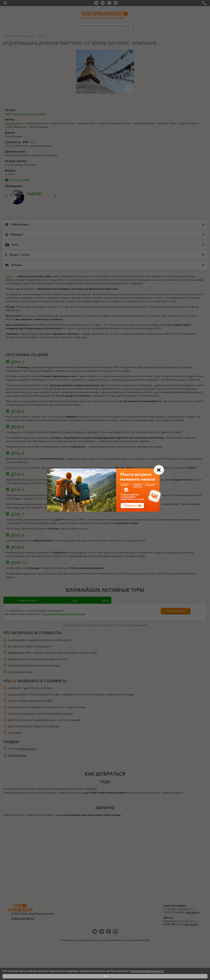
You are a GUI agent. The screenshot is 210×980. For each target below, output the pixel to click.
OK (105, 976)
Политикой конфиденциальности (147, 971)
